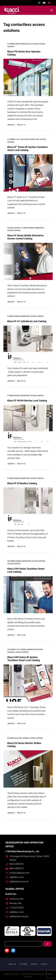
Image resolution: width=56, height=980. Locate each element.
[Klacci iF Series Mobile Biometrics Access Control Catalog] (28, 261)
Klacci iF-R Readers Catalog (22, 483)
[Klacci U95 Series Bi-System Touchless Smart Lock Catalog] (28, 683)
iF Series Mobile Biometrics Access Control (26, 316)
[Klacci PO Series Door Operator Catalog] (28, 77)
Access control (14, 228)
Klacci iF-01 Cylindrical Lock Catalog (27, 321)
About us (12, 964)
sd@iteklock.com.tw (19, 882)
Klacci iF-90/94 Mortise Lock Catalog (27, 401)
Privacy (44, 964)
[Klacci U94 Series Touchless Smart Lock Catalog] (28, 595)
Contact (34, 964)
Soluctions (33, 44)
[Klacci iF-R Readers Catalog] (28, 506)
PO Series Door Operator (18, 44)
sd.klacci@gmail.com (20, 873)
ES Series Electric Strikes (18, 738)
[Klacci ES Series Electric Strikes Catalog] (28, 769)
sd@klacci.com (17, 877)
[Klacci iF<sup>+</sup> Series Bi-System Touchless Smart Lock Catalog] (28, 173)
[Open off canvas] (52, 10)
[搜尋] (47, 944)
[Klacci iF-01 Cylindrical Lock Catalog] (28, 344)
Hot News (23, 964)
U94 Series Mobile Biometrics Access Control (26, 561)
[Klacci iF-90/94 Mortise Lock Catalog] (28, 423)
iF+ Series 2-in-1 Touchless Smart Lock (23, 139)
